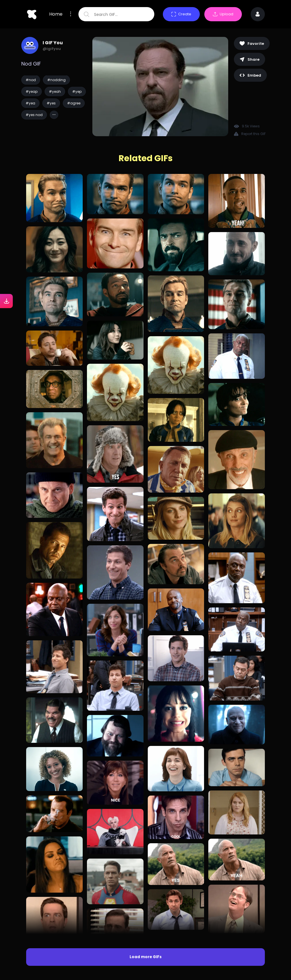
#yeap (32, 92)
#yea (30, 103)
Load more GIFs (146, 957)
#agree (74, 103)
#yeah (55, 92)
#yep (77, 92)
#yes (51, 103)
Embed (250, 75)
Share (250, 59)
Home (56, 14)
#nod (31, 80)
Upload (223, 14)
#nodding (56, 80)
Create (181, 14)
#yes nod (34, 115)
